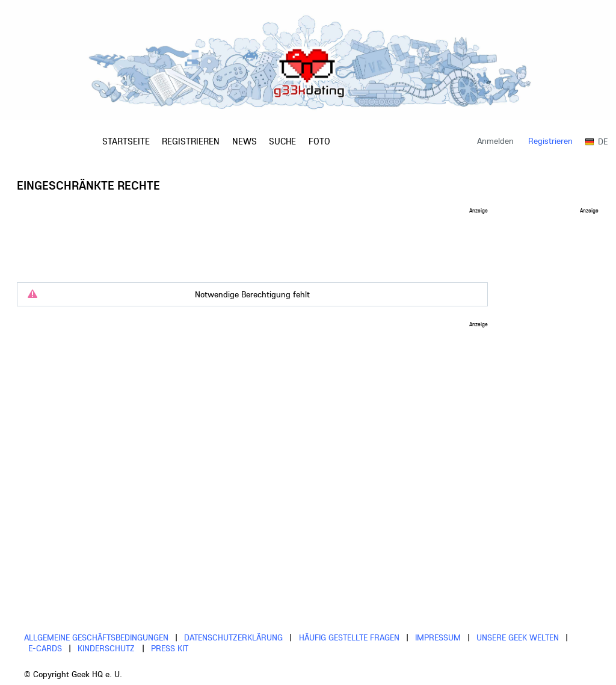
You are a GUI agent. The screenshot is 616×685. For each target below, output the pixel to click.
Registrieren (550, 141)
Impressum (438, 637)
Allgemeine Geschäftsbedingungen (96, 637)
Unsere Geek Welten (518, 637)
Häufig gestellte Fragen (349, 637)
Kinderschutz (106, 648)
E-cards (45, 648)
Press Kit (170, 648)
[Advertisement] (253, 240)
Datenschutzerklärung (233, 637)
